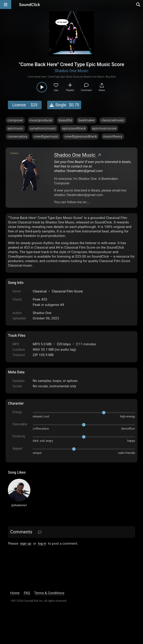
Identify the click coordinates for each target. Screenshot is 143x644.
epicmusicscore (104, 128)
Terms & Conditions (49, 593)
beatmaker (87, 120)
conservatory (17, 136)
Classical (40, 291)
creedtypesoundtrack (81, 136)
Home (15, 593)
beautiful (65, 120)
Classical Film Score (67, 291)
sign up (26, 544)
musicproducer (41, 120)
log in (42, 544)
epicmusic (15, 128)
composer (15, 120)
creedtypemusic (46, 136)
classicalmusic (113, 120)
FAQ (27, 593)
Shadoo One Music (72, 71)
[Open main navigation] (6, 4)
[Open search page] (139, 4)
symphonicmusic (43, 128)
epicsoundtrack (74, 128)
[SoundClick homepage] (30, 4)
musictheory (113, 136)
